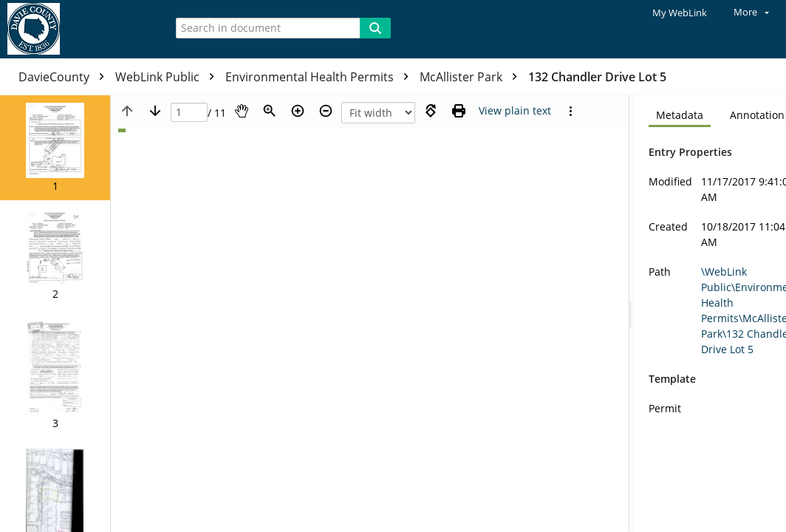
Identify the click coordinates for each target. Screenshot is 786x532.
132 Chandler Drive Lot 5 (597, 77)
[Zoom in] (298, 111)
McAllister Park (472, 77)
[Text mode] (515, 111)
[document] (710, 314)
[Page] (189, 113)
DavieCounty (65, 77)
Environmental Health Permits (321, 77)
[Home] (78, 29)
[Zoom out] (326, 111)
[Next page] (155, 111)
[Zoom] (270, 111)
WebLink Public (168, 77)
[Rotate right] (431, 111)
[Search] (375, 28)
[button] (55, 148)
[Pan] (242, 111)
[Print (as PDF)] (459, 111)
